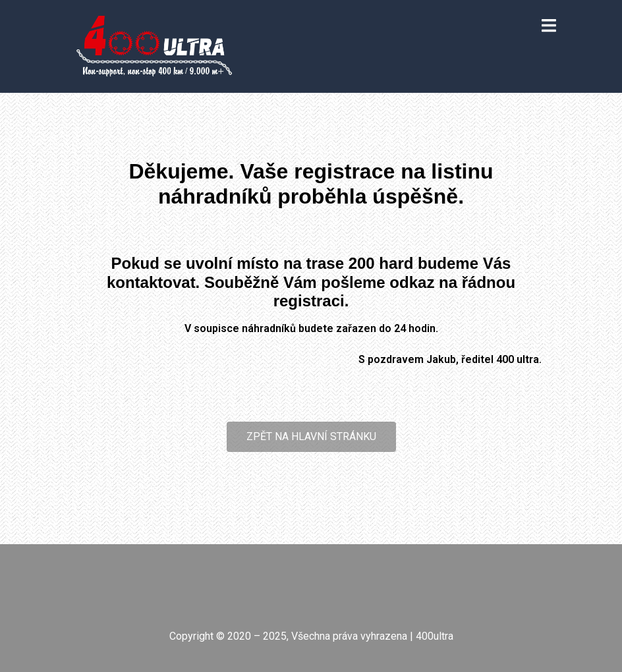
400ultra (435, 636)
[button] (311, 437)
